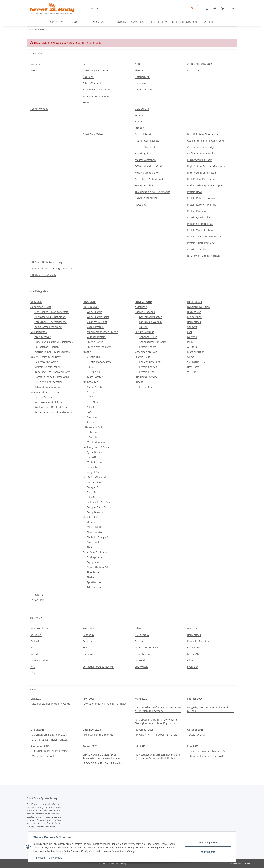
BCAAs (91, 397)
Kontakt (87, 102)
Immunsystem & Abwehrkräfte (52, 372)
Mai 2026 (36, 699)
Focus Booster (95, 492)
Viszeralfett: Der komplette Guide (51, 704)
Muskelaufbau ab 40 (147, 173)
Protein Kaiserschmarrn (201, 198)
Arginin (91, 392)
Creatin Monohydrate (99, 362)
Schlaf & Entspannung (47, 387)
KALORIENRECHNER (146, 198)
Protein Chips (147, 387)
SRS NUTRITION (196, 362)
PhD (33, 667)
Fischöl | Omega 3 (97, 537)
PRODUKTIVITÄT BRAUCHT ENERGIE (157, 735)
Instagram (36, 64)
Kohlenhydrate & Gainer (97, 447)
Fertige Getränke (145, 332)
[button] (207, 9)
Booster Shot (94, 482)
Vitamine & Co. (91, 517)
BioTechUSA (194, 312)
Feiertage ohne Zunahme (99, 735)
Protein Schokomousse (200, 224)
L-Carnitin (93, 437)
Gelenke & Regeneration (49, 382)
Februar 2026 (195, 699)
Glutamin (92, 417)
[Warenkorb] (228, 9)
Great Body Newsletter (96, 70)
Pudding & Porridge (146, 377)
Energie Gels (94, 487)
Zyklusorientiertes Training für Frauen (106, 704)
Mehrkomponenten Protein (103, 332)
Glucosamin (94, 542)
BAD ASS (192, 628)
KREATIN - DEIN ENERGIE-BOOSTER (52, 751)
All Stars (192, 347)
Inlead (34, 654)
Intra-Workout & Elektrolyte (50, 402)
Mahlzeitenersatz (97, 442)
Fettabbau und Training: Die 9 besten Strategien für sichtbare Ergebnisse (157, 721)
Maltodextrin (94, 462)
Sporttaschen (95, 582)
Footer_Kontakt (39, 109)
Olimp (191, 357)
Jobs (85, 64)
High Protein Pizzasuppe (201, 179)
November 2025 (144, 730)
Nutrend (192, 337)
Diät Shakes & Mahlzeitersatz (51, 312)
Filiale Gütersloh (92, 83)
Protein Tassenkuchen (200, 230)
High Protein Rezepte (147, 141)
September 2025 (40, 746)
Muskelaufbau (39, 332)
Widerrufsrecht (144, 90)
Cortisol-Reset (143, 134)
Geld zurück (142, 109)
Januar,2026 (37, 730)
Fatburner (93, 432)
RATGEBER (209, 22)
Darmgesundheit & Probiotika (52, 377)
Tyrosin (91, 422)
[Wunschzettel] (215, 9)
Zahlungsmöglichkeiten (96, 90)
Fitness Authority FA (146, 648)
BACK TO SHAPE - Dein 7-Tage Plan (104, 763)
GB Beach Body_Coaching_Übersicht (51, 268)
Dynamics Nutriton (198, 641)
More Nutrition (196, 352)
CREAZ (91, 367)
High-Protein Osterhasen (202, 173)
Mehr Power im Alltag (44, 756)
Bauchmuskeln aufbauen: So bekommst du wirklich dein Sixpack (158, 709)
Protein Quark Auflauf (200, 217)
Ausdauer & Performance (45, 392)
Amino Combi (95, 387)
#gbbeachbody (39, 628)
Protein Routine (144, 185)
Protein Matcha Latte (99, 347)
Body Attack (194, 322)
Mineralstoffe (95, 527)
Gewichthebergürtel (98, 567)
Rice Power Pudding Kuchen (203, 256)
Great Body (194, 648)
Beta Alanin (94, 402)
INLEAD (191, 342)
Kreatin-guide (143, 153)
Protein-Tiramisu (197, 249)
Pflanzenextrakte (96, 532)
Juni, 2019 (193, 746)
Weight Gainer (95, 472)
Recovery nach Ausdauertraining (54, 412)
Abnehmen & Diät (41, 307)
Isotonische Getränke (99, 502)
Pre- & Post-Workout (94, 477)
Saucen (143, 327)
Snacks (139, 382)
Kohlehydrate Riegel (151, 362)
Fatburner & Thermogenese (51, 322)
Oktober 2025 (195, 730)
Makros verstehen (145, 160)
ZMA (89, 547)
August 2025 (90, 746)
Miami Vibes (194, 317)
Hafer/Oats (93, 457)
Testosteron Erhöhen (47, 347)
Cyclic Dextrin (95, 452)
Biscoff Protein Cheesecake (203, 134)
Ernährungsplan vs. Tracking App (208, 751)
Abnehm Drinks (148, 337)
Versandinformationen (96, 96)
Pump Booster (95, 512)
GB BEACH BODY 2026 (185, 22)
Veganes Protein (96, 337)
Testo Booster (95, 377)
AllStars (139, 628)
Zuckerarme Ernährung (48, 327)
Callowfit (192, 327)
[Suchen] (143, 9)
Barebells (36, 635)
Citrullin (92, 407)
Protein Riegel (143, 357)
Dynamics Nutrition (198, 307)
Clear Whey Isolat (97, 322)
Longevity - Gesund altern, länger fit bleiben (208, 709)
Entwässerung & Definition (50, 317)
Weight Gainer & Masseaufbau (52, 352)
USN (33, 673)
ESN (190, 332)
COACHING (38, 600)
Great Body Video (93, 134)
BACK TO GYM (197, 735)
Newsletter (141, 205)
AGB (137, 64)
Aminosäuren (90, 382)
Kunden (140, 121)
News (34, 70)
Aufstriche (141, 307)
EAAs (90, 412)
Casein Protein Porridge (201, 147)
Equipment (93, 562)
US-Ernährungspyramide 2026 (49, 735)
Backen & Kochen (145, 312)
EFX (32, 648)
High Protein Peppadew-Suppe (205, 185)
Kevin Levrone (143, 654)
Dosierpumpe (95, 557)
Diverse (139, 641)
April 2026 (89, 699)
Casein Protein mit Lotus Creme (205, 141)
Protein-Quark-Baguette (201, 243)
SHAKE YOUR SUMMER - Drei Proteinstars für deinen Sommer (101, 756)
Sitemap (140, 70)
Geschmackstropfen (151, 317)
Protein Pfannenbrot (199, 211)
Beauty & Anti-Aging (46, 362)
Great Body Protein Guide (150, 179)
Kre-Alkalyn (93, 372)
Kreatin (87, 352)
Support (140, 128)
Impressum (40, 858)
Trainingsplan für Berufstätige (153, 192)
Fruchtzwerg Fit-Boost (200, 160)
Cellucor (87, 641)
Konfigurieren (207, 852)
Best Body (193, 367)
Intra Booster (94, 497)
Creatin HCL (94, 357)
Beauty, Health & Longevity (46, 357)
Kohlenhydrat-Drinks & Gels (51, 407)
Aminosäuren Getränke (153, 342)
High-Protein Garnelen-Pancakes (206, 166)
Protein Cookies (148, 367)
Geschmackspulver (146, 352)
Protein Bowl (194, 192)
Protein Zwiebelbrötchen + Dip (205, 237)
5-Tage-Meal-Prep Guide (149, 166)
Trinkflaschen (95, 587)
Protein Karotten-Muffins (202, 205)
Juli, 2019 (140, 746)
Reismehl (92, 467)
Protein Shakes (148, 347)
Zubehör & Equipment (96, 552)
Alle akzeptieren (207, 843)
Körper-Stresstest (145, 147)
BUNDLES (37, 595)
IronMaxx (88, 654)
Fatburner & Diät (92, 427)
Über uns (88, 77)
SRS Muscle (142, 667)
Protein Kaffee (95, 342)
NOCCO (87, 660)
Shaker (91, 577)
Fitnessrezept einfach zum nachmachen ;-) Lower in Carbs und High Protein (158, 756)
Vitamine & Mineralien (48, 367)
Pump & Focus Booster (100, 507)
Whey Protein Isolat (98, 317)
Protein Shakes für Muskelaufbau (54, 342)
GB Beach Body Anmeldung (46, 262)
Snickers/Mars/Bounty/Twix (98, 667)
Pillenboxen (94, 572)
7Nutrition (89, 628)
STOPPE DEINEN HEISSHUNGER (50, 740)
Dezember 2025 (92, 730)
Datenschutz (56, 858)
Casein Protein (95, 327)
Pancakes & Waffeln (150, 322)
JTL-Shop (246, 864)
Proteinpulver (91, 307)
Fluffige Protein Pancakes (202, 153)
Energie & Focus (44, 397)
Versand (140, 115)
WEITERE (192, 372)
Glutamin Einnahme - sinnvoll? (206, 756)
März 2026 (141, 699)
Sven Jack (193, 667)
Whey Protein (95, 312)
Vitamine (92, 522)
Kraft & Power (43, 337)
